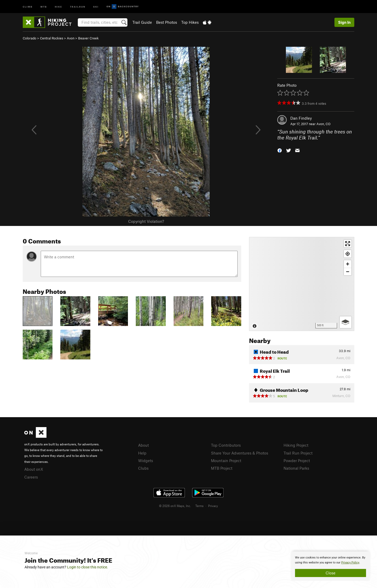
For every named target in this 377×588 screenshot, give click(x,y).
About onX (34, 469)
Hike (58, 6)
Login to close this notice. (88, 567)
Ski (96, 6)
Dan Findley (301, 118)
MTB (44, 6)
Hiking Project (296, 445)
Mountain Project (226, 461)
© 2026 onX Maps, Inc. (175, 506)
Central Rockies (52, 38)
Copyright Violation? (146, 221)
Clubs (143, 468)
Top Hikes (190, 22)
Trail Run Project (298, 453)
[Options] (346, 322)
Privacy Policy (350, 563)
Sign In (344, 22)
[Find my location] (348, 254)
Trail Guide (142, 22)
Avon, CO (323, 124)
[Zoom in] (348, 264)
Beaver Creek (88, 38)
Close (331, 573)
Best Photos (167, 22)
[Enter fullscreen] (348, 244)
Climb (28, 6)
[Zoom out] (348, 272)
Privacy (213, 506)
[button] (280, 150)
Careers (31, 477)
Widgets (146, 461)
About (143, 445)
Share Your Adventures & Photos (240, 453)
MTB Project (222, 468)
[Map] (302, 284)
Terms (199, 506)
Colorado (30, 38)
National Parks (296, 468)
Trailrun (78, 6)
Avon (71, 38)
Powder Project (297, 461)
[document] (331, 566)
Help (142, 453)
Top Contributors (226, 445)
